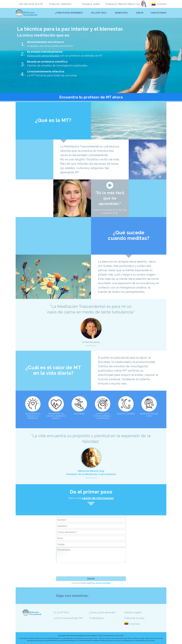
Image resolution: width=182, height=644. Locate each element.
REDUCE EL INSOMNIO (126, 414)
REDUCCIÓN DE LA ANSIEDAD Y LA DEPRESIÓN (33, 416)
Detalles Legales (133, 612)
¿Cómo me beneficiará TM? (68, 618)
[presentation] (77, 570)
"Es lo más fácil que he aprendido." (110, 198)
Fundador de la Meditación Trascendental (91, 474)
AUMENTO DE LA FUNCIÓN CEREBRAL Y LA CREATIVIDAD (103, 416)
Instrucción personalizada (43, 56)
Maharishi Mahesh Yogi (129, 4)
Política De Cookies (134, 618)
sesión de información (98, 498)
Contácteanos (97, 618)
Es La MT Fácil (61, 612)
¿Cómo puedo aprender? (102, 612)
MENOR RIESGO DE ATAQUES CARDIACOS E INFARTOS (56, 416)
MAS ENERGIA (79, 414)
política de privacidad (99, 583)
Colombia (162, 4)
